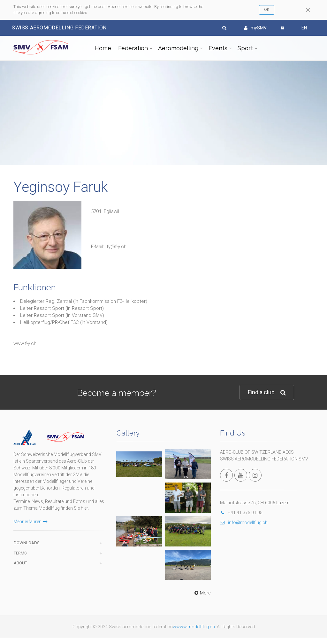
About (20, 563)
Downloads (27, 543)
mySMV (255, 28)
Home (103, 48)
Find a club (267, 393)
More (202, 593)
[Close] (308, 10)
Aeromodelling (178, 48)
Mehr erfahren (30, 522)
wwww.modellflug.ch (194, 627)
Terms (20, 553)
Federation (133, 48)
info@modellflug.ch (244, 522)
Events (218, 48)
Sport (245, 48)
